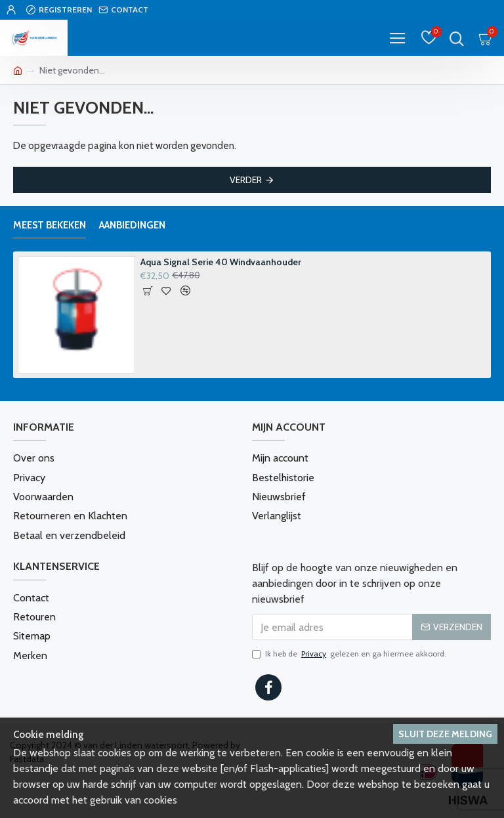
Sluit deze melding (445, 734)
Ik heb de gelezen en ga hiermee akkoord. (349, 653)
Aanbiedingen (132, 225)
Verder (246, 180)
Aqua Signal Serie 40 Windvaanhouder (221, 263)
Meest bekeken (50, 225)
